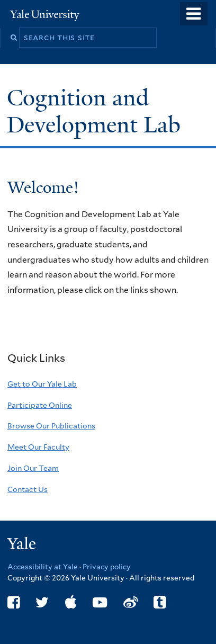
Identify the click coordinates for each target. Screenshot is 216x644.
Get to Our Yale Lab (42, 384)
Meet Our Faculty (38, 447)
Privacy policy (107, 567)
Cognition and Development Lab (97, 111)
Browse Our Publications (51, 426)
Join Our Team (33, 468)
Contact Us (28, 489)
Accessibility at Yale (43, 567)
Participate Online (40, 405)
